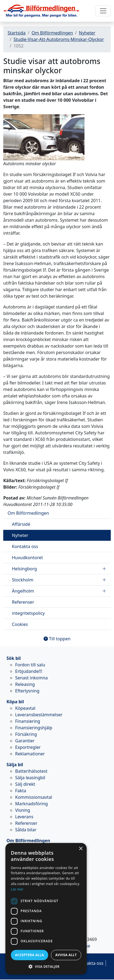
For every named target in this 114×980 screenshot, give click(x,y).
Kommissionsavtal (34, 797)
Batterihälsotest (31, 771)
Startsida (17, 33)
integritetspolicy (28, 613)
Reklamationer (30, 754)
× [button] (81, 849)
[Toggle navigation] (103, 11)
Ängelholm (59, 591)
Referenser (23, 602)
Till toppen (57, 639)
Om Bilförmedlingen (52, 33)
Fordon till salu (30, 665)
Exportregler (28, 747)
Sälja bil (15, 765)
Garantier (25, 741)
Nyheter (87, 33)
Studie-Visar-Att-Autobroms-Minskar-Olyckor (59, 39)
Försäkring (26, 734)
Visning (23, 810)
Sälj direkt (25, 784)
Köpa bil (15, 702)
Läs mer (17, 889)
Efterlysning (27, 691)
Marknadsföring (32, 804)
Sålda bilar (26, 830)
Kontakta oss (25, 546)
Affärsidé (21, 524)
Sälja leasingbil (30, 778)
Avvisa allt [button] (66, 955)
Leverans (24, 817)
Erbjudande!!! (29, 671)
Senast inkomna (31, 678)
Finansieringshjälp (34, 728)
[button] (46, 966)
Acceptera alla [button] (30, 955)
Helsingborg (59, 569)
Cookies (20, 624)
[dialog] (46, 909)
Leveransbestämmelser (39, 715)
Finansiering (28, 721)
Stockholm (59, 580)
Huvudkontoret (27, 558)
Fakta (21, 791)
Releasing (25, 684)
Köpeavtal (25, 708)
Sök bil (14, 658)
